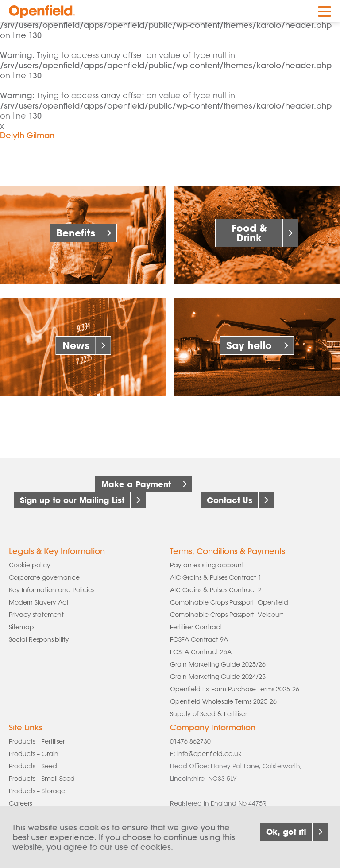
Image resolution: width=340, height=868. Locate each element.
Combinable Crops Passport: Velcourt (227, 615)
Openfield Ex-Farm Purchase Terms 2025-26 (235, 689)
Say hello (249, 345)
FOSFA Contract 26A (201, 652)
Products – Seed (33, 766)
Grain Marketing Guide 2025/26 (218, 664)
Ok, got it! (286, 841)
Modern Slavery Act (39, 602)
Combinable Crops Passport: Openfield (229, 602)
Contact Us (230, 500)
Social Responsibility (39, 639)
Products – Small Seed (42, 779)
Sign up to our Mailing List (72, 500)
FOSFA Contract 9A (199, 639)
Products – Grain (34, 754)
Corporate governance (44, 577)
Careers (20, 803)
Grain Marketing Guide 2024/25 (218, 677)
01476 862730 (190, 741)
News (76, 345)
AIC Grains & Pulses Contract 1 (216, 577)
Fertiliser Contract (196, 627)
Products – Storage (37, 791)
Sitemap (21, 627)
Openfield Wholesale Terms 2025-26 (223, 701)
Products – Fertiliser (37, 741)
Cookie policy (30, 565)
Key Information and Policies (52, 590)
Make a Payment (136, 484)
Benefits (76, 233)
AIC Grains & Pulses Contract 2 (216, 590)
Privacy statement (36, 615)
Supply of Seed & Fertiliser (209, 714)
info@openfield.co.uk (209, 754)
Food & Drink (249, 233)
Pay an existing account (207, 565)
